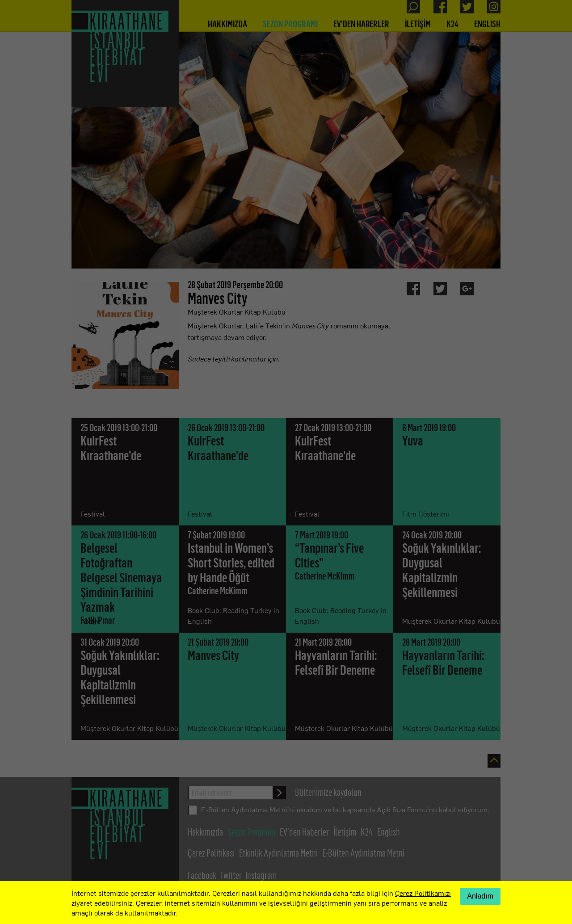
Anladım (480, 896)
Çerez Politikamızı (423, 893)
